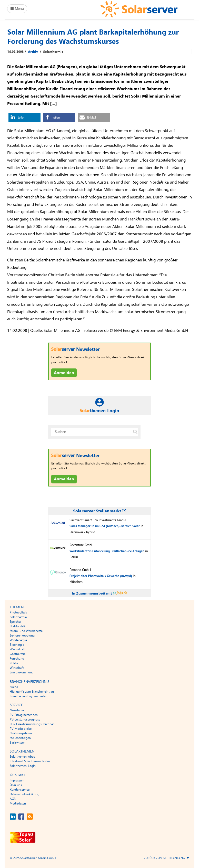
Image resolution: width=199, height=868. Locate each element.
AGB (13, 799)
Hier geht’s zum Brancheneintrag (32, 692)
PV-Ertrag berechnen (24, 715)
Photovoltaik (18, 612)
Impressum (17, 780)
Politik (14, 663)
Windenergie (18, 640)
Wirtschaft (17, 668)
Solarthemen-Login (23, 766)
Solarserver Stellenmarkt (100, 511)
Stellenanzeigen (20, 738)
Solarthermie (53, 52)
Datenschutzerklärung (24, 794)
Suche (14, 687)
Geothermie (18, 654)
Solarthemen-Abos (22, 757)
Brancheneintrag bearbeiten (28, 696)
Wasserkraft (18, 649)
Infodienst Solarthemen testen (30, 761)
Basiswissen (18, 743)
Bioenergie (17, 645)
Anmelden (64, 373)
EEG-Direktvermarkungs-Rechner (32, 724)
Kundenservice (20, 790)
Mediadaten (18, 803)
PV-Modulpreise (21, 729)
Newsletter (17, 710)
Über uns (16, 785)
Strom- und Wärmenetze (26, 631)
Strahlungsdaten (21, 733)
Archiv (33, 52)
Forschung (17, 659)
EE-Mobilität (18, 626)
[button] (24, 117)
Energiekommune (22, 672)
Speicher (16, 622)
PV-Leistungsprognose (25, 719)
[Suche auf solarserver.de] (135, 432)
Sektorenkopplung (22, 636)
